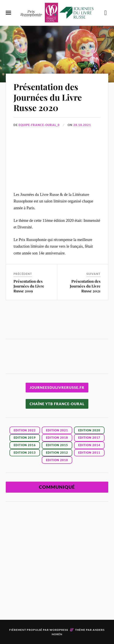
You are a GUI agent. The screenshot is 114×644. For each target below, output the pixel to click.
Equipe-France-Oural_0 (39, 125)
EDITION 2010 (57, 460)
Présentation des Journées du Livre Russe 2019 (29, 286)
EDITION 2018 (57, 438)
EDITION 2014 (89, 445)
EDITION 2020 (89, 430)
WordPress (59, 630)
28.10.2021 (82, 125)
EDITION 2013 (25, 453)
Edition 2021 (57, 430)
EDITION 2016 (25, 445)
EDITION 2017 (89, 438)
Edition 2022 (25, 430)
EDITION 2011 (89, 453)
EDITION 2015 (57, 445)
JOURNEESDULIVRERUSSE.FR (57, 387)
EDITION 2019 (25, 438)
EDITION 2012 (57, 453)
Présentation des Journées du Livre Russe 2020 (48, 97)
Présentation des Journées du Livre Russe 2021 (85, 286)
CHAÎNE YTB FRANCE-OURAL (57, 404)
